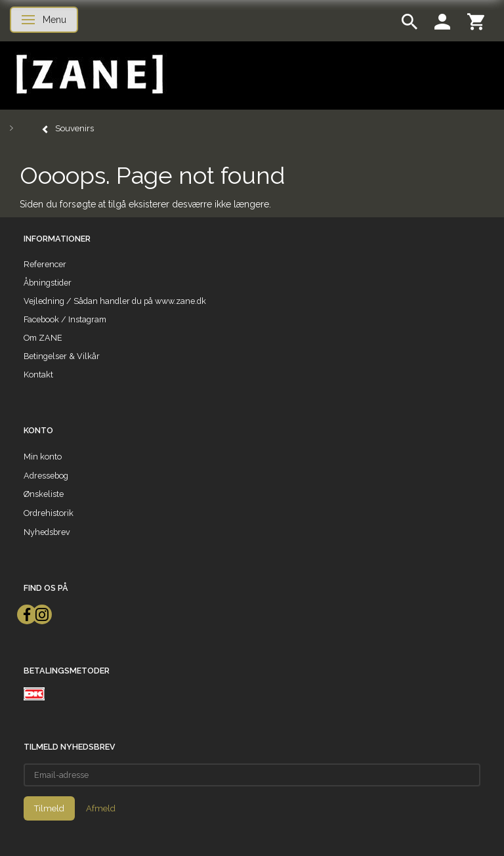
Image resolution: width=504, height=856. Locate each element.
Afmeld (101, 808)
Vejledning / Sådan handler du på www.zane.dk (115, 301)
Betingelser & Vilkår (62, 356)
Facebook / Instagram (65, 319)
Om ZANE (43, 338)
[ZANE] (88, 75)
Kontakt (38, 374)
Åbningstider (48, 283)
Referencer (45, 264)
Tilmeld (49, 808)
